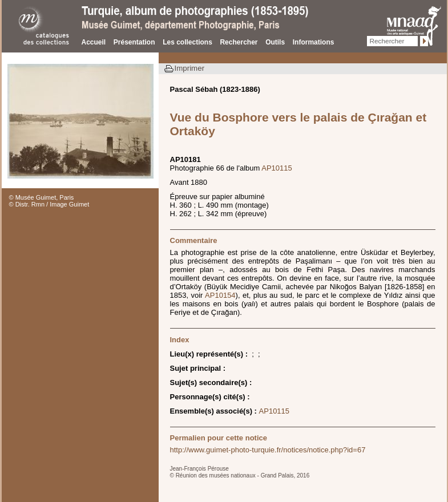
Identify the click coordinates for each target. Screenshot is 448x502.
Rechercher (239, 42)
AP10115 (277, 168)
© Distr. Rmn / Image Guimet (49, 204)
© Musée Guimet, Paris (42, 197)
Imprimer (190, 68)
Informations (314, 42)
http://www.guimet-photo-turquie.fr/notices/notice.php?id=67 (268, 450)
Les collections (187, 42)
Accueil (94, 42)
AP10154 (220, 295)
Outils (275, 42)
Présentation (134, 42)
